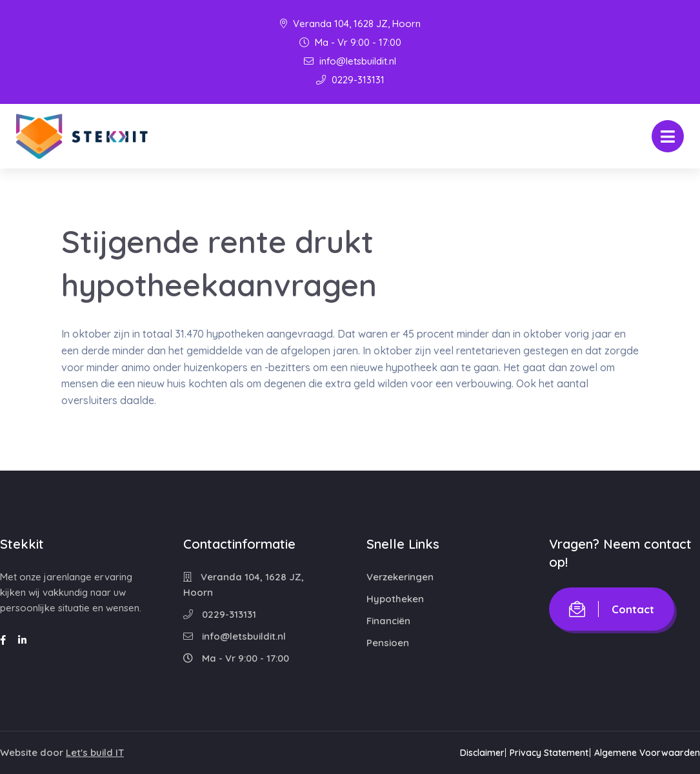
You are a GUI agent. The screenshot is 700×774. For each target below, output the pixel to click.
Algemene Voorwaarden (647, 753)
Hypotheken (395, 599)
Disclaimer (462, 753)
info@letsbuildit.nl (350, 61)
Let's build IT (95, 752)
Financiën (388, 621)
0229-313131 (350, 80)
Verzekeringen (400, 577)
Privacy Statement (539, 753)
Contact (612, 609)
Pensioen (388, 643)
